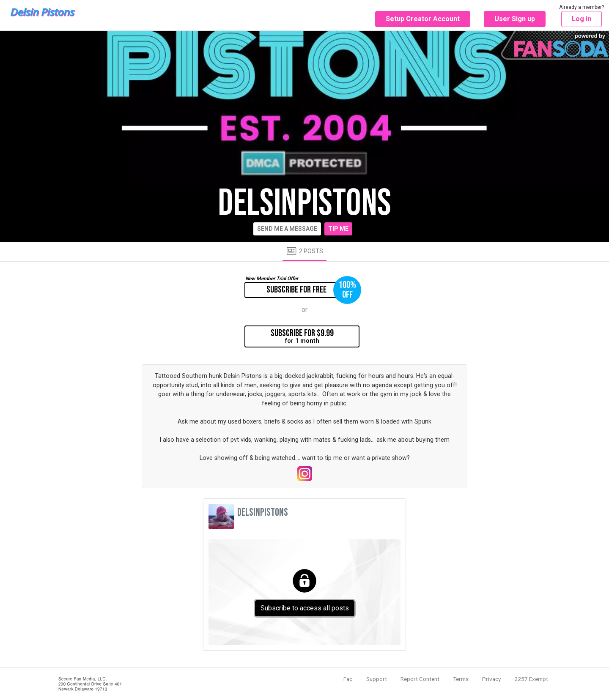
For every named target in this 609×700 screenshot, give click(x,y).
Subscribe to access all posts (305, 608)
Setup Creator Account (423, 19)
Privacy (491, 679)
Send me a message (287, 229)
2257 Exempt (531, 679)
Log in (582, 19)
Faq (348, 679)
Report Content (420, 679)
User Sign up (515, 19)
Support (377, 679)
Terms (461, 679)
